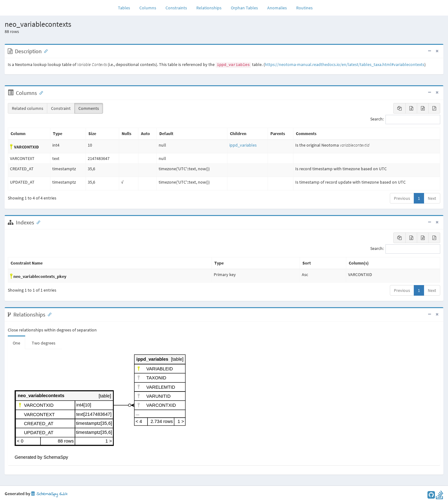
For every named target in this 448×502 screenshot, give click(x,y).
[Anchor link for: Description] (44, 51)
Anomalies (277, 8)
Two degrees (44, 343)
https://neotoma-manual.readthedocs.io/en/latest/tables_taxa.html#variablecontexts (345, 64)
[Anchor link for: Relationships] (48, 314)
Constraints (176, 8)
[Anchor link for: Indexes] (37, 222)
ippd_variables (243, 145)
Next (432, 198)
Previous (402, 198)
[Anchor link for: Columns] (40, 92)
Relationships (209, 8)
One (16, 343)
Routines (304, 8)
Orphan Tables (244, 8)
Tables (126, 7)
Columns (148, 8)
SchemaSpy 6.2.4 (49, 494)
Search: (405, 120)
